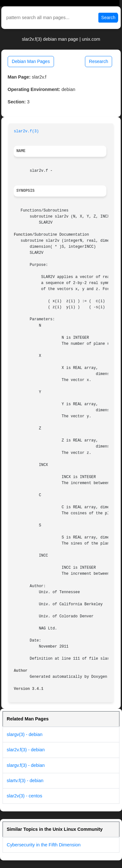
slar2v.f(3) (26, 131)
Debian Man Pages (31, 61)
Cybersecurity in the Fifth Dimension (44, 845)
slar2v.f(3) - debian (26, 750)
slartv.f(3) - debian (25, 781)
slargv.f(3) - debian (26, 765)
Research (99, 61)
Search (108, 17)
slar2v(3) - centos (24, 796)
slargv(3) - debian (25, 734)
